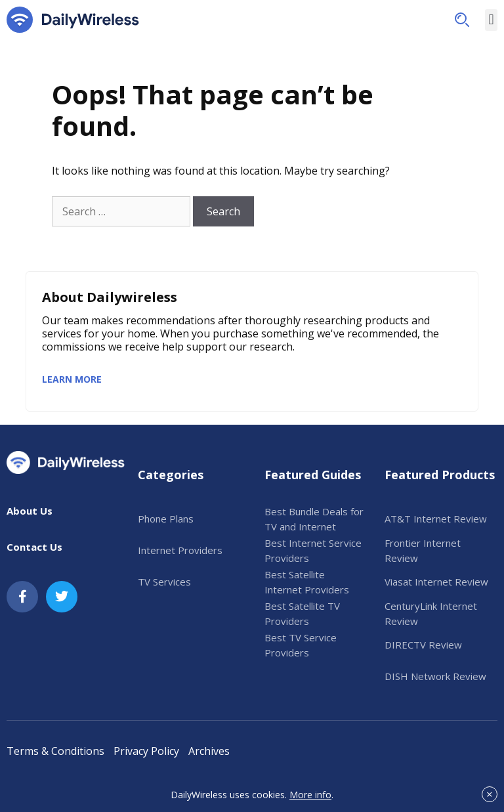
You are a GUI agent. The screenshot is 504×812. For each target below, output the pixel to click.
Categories (171, 475)
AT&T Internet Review (436, 519)
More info (310, 795)
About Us (30, 511)
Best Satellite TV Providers (302, 613)
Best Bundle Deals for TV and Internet (314, 519)
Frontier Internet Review (423, 550)
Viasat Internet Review (436, 582)
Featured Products (440, 475)
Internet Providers (180, 550)
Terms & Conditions (55, 751)
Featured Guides (313, 475)
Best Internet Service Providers (313, 550)
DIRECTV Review (423, 645)
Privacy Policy (146, 751)
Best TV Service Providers (301, 645)
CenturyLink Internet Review (431, 613)
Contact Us (34, 547)
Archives (209, 751)
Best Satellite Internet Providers (307, 582)
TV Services (164, 582)
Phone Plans (166, 519)
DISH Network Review (435, 676)
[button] (462, 20)
